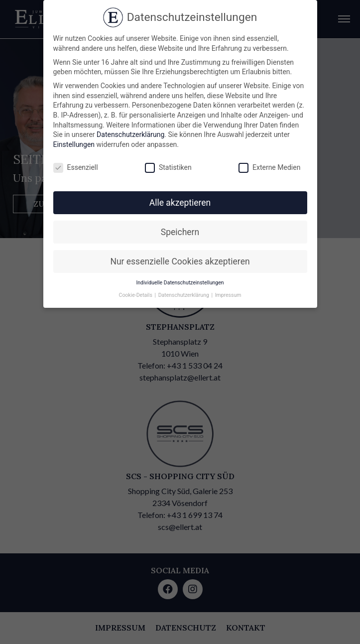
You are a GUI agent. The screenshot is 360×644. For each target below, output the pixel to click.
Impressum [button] (228, 295)
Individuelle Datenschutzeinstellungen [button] (180, 283)
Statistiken (168, 168)
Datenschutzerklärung (130, 134)
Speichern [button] (180, 232)
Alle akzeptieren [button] (180, 203)
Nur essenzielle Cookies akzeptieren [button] (180, 261)
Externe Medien (269, 168)
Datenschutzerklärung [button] (184, 295)
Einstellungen (74, 144)
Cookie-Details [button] (136, 295)
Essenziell (76, 168)
